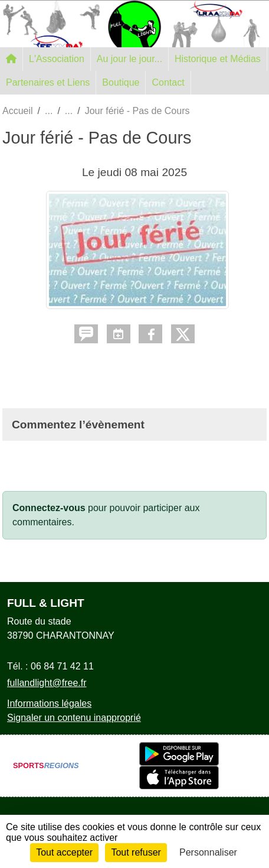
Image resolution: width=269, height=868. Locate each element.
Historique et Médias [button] (218, 59)
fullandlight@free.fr (47, 683)
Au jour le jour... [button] (129, 59)
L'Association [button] (57, 59)
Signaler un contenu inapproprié (74, 718)
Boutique (121, 82)
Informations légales (49, 703)
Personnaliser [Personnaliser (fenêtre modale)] (208, 852)
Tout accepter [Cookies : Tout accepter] (64, 852)
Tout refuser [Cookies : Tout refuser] (136, 852)
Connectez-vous (49, 508)
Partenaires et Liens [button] (48, 82)
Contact (168, 82)
